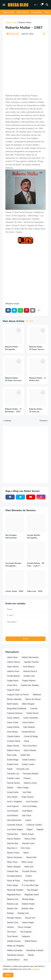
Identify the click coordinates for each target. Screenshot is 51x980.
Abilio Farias (12, 657)
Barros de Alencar (33, 699)
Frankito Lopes (13, 778)
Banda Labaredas (14, 699)
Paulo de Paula (13, 881)
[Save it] (44, 34)
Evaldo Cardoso (29, 760)
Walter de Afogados (16, 946)
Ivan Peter (27, 792)
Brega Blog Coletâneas (17, 708)
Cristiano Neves (14, 741)
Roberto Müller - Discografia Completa (12, 348)
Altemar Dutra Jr (30, 671)
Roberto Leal (13, 904)
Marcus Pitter (30, 839)
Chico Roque (12, 732)
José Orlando (13, 811)
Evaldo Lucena (28, 764)
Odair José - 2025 (35, 591)
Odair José (29, 867)
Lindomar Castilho (34, 825)
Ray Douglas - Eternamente (12, 537)
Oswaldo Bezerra (14, 876)
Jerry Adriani (12, 797)
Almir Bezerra (29, 667)
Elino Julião (12, 755)
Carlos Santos (28, 722)
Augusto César (13, 690)
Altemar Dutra (13, 671)
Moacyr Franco (13, 853)
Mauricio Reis (13, 843)
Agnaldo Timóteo (31, 662)
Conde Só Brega (31, 736)
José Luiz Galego (30, 806)
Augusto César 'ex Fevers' (18, 695)
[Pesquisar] (47, 5)
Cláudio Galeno (14, 736)
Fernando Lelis (23, 769)
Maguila (40, 829)
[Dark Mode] (36, 5)
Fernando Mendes (31, 774)
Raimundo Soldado (15, 890)
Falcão (10, 769)
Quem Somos (23, 12)
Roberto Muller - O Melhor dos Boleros (37, 379)
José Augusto (13, 806)
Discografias (37, 12)
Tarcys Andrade (24, 927)
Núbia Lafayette (14, 867)
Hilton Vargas (23, 788)
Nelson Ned (31, 857)
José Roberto (13, 815)
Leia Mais (36, 969)
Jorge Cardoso (28, 797)
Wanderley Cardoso (15, 955)
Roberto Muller (25, 23)
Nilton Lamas (27, 862)
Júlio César (27, 815)
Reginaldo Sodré (32, 895)
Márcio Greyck (28, 834)
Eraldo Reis (25, 755)
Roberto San (12, 909)
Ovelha (29, 876)
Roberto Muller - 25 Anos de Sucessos (36, 410)
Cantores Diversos (15, 713)
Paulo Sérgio (13, 885)
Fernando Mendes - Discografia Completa (14, 565)
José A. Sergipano (15, 802)
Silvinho (10, 927)
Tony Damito (12, 936)
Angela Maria (13, 681)
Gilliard (10, 788)
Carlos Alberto (13, 718)
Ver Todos (30, 321)
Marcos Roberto (14, 839)
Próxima (43, 421)
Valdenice (26, 936)
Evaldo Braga (13, 760)
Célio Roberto (29, 727)
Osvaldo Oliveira (29, 871)
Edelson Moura (13, 750)
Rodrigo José (23, 913)
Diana (27, 741)
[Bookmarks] (42, 5)
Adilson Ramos (14, 662)
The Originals (26, 932)
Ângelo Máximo (29, 681)
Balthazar (37, 695)
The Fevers (12, 932)
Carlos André (13, 722)
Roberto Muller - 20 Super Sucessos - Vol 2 (37, 348)
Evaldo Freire (13, 764)
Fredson (27, 778)
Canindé (34, 708)
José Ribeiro (27, 811)
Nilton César (12, 862)
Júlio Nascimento (14, 820)
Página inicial (11, 23)
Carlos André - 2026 (14, 591)
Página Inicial (8, 12)
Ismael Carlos (13, 792)
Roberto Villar (28, 909)
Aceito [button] (8, 975)
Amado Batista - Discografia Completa (34, 537)
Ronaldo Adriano (14, 918)
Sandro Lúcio (13, 922)
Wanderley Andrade (35, 950)
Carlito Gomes (33, 713)
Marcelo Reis (12, 834)
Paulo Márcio (29, 881)
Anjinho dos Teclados (30, 685)
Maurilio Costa (28, 843)
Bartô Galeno (13, 704)
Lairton (28, 820)
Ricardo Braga (28, 899)
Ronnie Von (30, 918)
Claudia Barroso (28, 732)
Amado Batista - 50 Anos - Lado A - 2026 (35, 565)
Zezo (26, 960)
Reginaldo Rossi (14, 895)
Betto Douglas (28, 704)
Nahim (26, 853)
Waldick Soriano (14, 941)
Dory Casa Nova (30, 746)
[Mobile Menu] (4, 5)
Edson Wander (30, 750)
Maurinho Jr (12, 848)
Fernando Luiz (13, 774)
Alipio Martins (13, 667)
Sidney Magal (28, 922)
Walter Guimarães (15, 950)
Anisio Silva (12, 685)
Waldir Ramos (31, 941)
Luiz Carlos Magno (15, 829)
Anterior (8, 421)
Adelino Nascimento (30, 657)
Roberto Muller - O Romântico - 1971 (13, 410)
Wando (31, 955)
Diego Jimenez (13, 746)
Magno (30, 829)
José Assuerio (32, 802)
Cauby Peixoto (13, 727)
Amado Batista (13, 676)
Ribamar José (13, 899)
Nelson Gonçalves (15, 857)
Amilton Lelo (29, 676)
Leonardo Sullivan (15, 825)
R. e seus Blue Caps (30, 885)
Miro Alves (26, 848)
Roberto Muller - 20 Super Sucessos (13, 379)
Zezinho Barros (13, 960)
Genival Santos (13, 783)
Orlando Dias (13, 871)
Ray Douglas (33, 890)
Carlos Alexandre (31, 718)
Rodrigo (10, 913)
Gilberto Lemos (30, 783)
